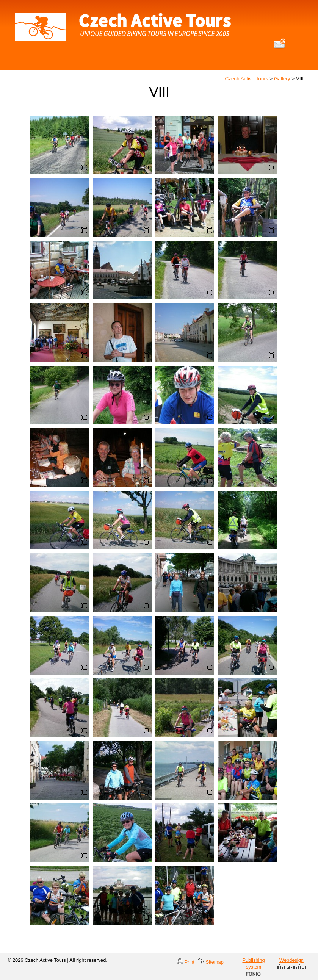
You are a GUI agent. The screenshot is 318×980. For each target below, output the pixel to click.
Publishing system (253, 967)
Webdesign (292, 963)
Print (190, 962)
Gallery (282, 79)
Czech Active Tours (247, 79)
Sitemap (215, 962)
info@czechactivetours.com (280, 43)
